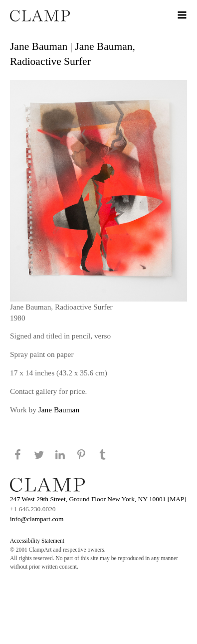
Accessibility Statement (37, 541)
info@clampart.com (37, 519)
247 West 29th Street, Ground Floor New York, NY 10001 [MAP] (98, 499)
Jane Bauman (59, 410)
